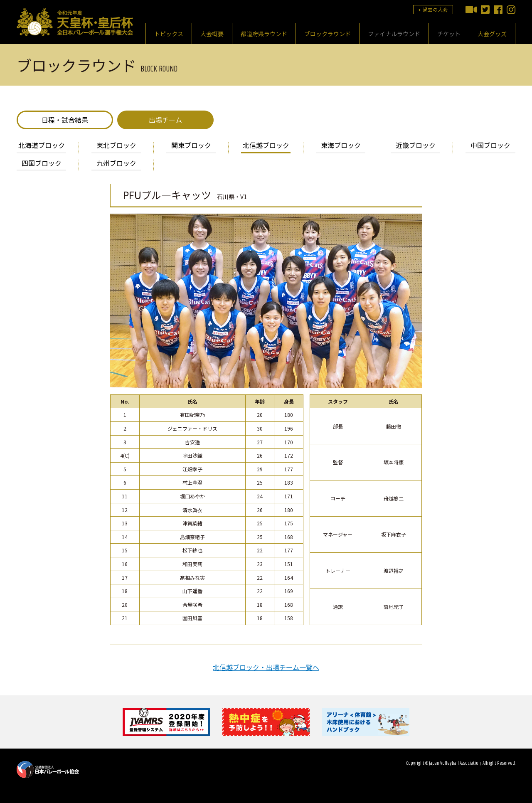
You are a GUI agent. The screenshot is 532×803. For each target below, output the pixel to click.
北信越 (266, 146)
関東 (191, 146)
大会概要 (212, 34)
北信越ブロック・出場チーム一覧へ (266, 667)
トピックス (169, 34)
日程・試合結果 (65, 120)
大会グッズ (492, 34)
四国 (42, 164)
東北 (116, 146)
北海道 (42, 146)
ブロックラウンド (328, 34)
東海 (341, 146)
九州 (116, 164)
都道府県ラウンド (264, 34)
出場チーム (165, 120)
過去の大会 (433, 9)
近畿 (416, 146)
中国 (490, 146)
